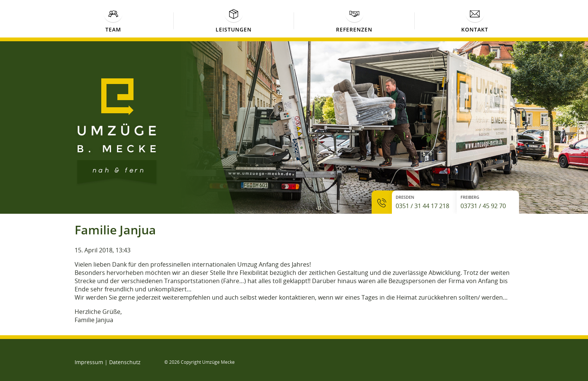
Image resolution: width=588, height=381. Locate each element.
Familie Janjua (115, 230)
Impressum (89, 362)
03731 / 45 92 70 (483, 206)
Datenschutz (125, 362)
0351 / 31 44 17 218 (422, 206)
